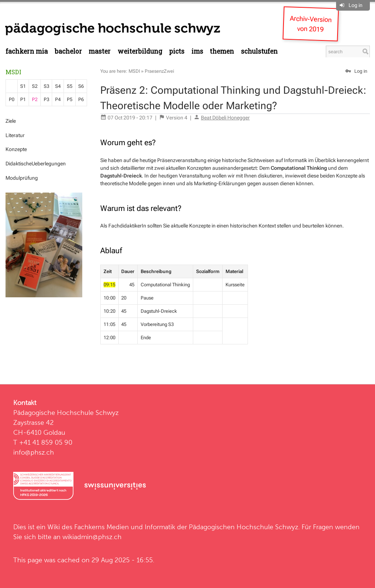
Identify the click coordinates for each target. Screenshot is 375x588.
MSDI (13, 72)
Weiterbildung (140, 51)
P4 (58, 99)
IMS (197, 51)
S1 (23, 86)
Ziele (11, 121)
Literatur (15, 135)
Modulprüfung (22, 178)
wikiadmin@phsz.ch (92, 537)
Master (100, 51)
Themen (222, 51)
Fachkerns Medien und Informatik (125, 527)
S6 (81, 86)
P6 (81, 99)
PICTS (177, 51)
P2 (35, 99)
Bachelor (68, 51)
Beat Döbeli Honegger (225, 118)
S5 (70, 86)
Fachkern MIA (27, 51)
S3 (46, 86)
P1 (23, 99)
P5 (70, 99)
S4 (58, 86)
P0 (12, 99)
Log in (356, 5)
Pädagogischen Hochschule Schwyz (244, 527)
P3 (46, 99)
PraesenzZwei (159, 71)
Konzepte (16, 149)
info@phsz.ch (34, 452)
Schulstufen (259, 51)
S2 (35, 86)
